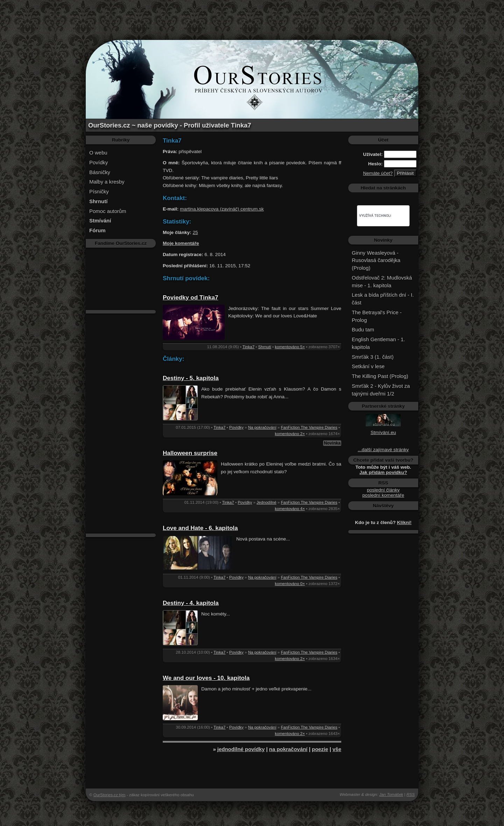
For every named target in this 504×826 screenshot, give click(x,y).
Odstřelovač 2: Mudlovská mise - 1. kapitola (382, 281)
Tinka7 (248, 347)
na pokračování (288, 749)
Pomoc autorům (108, 211)
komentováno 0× (290, 584)
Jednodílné (267, 502)
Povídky (99, 162)
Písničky (99, 191)
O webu (98, 153)
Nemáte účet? (378, 173)
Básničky (100, 172)
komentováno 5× (290, 347)
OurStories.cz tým (110, 795)
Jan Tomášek (391, 794)
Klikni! (404, 522)
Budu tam (363, 329)
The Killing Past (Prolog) (380, 376)
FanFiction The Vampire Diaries (309, 427)
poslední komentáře (383, 495)
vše (337, 749)
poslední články (383, 490)
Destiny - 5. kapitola (191, 378)
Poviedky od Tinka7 (190, 298)
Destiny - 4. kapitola (191, 603)
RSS (411, 794)
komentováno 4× (290, 509)
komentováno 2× (290, 434)
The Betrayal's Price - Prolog (377, 316)
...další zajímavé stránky (383, 450)
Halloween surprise (190, 453)
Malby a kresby (107, 182)
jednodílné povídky (241, 749)
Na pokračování (262, 427)
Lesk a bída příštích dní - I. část (383, 299)
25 (195, 232)
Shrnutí (265, 347)
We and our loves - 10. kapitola (206, 678)
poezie (320, 749)
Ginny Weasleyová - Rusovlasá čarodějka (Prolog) (376, 260)
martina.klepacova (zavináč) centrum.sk (222, 209)
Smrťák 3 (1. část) (373, 357)
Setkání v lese (368, 366)
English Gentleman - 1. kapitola (378, 343)
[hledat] (375, 216)
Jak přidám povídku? (383, 472)
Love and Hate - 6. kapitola (200, 528)
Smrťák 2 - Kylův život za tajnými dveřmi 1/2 (381, 390)
